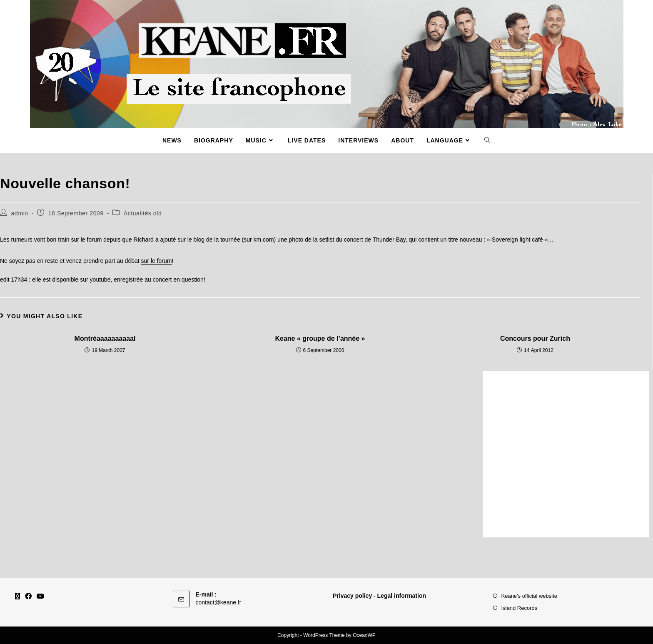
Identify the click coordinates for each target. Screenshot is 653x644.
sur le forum (157, 261)
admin (20, 213)
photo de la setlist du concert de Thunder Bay (347, 240)
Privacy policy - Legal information (379, 596)
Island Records (520, 608)
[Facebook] (28, 597)
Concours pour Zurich (535, 338)
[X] (17, 597)
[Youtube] (40, 597)
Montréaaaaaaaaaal (105, 338)
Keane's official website (530, 596)
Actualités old (143, 213)
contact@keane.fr (219, 602)
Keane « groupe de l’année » (320, 338)
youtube (100, 280)
